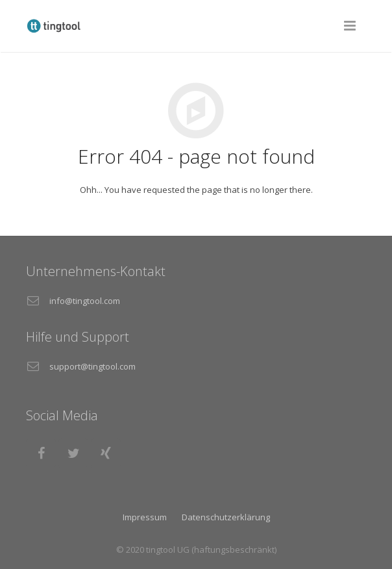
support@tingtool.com (92, 366)
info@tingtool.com (85, 301)
